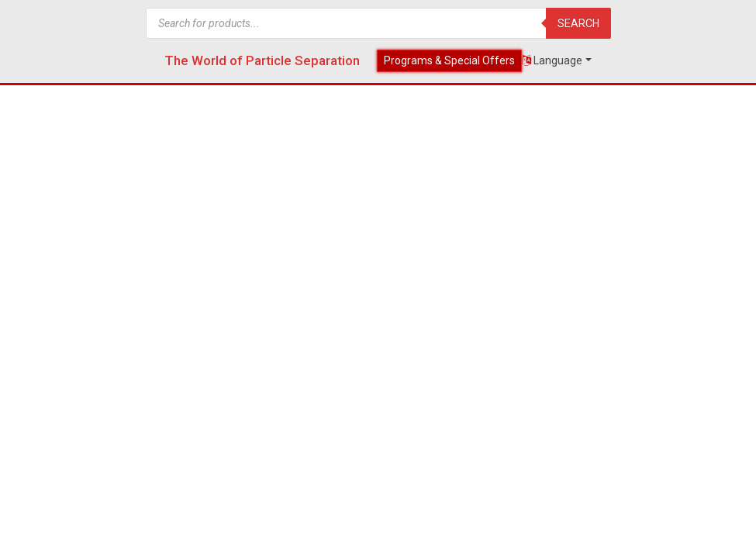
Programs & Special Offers (449, 60)
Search (578, 23)
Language (552, 60)
